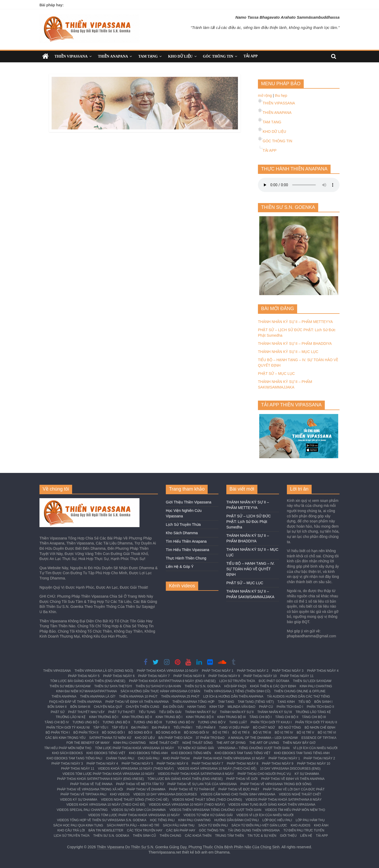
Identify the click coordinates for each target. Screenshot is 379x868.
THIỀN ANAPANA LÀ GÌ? (98, 697)
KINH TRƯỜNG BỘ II (137, 717)
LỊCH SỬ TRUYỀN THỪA (237, 681)
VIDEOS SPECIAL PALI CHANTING (82, 810)
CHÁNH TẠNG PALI (120, 758)
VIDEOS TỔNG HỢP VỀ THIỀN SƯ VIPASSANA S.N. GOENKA (102, 820)
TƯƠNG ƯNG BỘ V (212, 722)
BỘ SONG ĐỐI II (140, 733)
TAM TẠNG (148, 56)
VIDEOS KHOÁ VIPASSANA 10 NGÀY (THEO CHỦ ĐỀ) (217, 769)
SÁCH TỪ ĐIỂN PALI (213, 825)
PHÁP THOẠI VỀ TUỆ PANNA (91, 784)
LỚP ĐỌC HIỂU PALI (277, 820)
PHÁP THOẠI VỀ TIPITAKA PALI (83, 794)
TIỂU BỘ (305, 702)
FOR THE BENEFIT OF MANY (88, 743)
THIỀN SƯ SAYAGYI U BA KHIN (158, 686)
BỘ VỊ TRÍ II (241, 733)
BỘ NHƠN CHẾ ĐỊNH (320, 728)
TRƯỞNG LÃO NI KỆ (71, 717)
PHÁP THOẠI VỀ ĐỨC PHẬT (239, 789)
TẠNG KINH (286, 702)
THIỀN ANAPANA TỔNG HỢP (193, 702)
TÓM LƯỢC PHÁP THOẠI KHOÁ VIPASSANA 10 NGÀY (134, 748)
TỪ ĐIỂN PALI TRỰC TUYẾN (304, 830)
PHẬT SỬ (58, 712)
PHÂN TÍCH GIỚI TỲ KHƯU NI (68, 728)
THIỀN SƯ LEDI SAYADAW (312, 681)
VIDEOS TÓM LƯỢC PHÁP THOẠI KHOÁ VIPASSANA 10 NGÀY (108, 774)
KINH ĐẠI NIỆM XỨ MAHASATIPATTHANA (86, 691)
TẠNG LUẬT (238, 722)
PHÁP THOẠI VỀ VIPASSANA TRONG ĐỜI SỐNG (276, 784)
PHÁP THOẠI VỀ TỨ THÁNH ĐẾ (192, 789)
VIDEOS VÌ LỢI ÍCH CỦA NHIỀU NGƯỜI (265, 815)
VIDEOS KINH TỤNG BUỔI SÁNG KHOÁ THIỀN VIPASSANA (272, 805)
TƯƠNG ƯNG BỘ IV (180, 722)
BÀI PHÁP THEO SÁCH (175, 738)
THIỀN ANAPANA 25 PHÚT (180, 697)
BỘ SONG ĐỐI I (113, 733)
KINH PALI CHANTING (316, 686)
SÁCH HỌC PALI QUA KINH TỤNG (78, 825)
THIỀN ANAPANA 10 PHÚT (138, 697)
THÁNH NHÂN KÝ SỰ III (275, 712)
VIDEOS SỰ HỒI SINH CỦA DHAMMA (139, 810)
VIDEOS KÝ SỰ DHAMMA (79, 800)
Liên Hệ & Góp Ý (180, 567)
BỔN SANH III (80, 707)
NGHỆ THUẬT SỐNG (198, 743)
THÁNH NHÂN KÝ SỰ (201, 712)
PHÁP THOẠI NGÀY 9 (224, 676)
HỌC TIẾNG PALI (162, 820)
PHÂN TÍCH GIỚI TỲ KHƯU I (271, 722)
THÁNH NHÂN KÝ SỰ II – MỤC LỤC (288, 352)
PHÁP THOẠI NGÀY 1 (218, 671)
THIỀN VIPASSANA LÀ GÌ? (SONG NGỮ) (104, 671)
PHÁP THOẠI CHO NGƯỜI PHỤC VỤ (264, 774)
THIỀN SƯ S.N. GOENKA (203, 686)
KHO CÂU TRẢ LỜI (71, 830)
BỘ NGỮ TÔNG (290, 728)
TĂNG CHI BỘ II (287, 717)
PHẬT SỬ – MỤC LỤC (276, 374)
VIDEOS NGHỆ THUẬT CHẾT (300, 794)
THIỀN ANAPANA (113, 56)
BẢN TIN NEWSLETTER (106, 830)
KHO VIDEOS (120, 794)
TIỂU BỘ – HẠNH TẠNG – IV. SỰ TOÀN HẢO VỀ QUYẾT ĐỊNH (250, 569)
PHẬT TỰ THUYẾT (121, 712)
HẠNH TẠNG (196, 707)
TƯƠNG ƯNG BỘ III (148, 722)
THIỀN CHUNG (170, 836)
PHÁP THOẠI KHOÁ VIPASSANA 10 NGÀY (168, 671)
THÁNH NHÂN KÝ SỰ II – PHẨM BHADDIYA (295, 344)
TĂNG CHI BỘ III (314, 717)
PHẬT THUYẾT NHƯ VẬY (86, 712)
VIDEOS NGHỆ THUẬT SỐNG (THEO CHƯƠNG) (207, 800)
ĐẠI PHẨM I (140, 728)
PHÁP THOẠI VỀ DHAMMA (146, 789)
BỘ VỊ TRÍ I (221, 733)
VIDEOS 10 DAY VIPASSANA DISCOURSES (165, 794)
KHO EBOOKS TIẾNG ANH (148, 753)
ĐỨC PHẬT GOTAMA (274, 681)
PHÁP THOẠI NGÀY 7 (154, 676)
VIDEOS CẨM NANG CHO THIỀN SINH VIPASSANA (238, 794)
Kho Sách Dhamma (182, 533)
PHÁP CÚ (266, 707)
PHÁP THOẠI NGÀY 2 (253, 671)
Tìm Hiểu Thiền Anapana (186, 541)
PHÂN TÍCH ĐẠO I (290, 707)
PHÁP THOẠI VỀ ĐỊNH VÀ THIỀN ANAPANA (137, 702)
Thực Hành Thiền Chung (186, 558)
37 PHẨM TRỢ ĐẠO (210, 738)
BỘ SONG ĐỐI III (168, 733)
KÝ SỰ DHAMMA (307, 774)
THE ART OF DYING (231, 743)
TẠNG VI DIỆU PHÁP (234, 728)
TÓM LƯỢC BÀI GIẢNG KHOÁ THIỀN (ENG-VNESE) (88, 681)
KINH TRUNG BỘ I (169, 717)
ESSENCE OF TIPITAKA (319, 738)
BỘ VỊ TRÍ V (305, 733)
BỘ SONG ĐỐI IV (196, 733)
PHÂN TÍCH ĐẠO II (320, 707)
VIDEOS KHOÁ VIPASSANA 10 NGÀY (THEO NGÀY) (136, 769)
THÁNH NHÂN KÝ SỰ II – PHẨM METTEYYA (295, 322)
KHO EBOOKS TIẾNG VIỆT (106, 753)
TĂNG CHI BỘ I (260, 717)
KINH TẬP (217, 707)
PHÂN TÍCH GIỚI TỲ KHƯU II (316, 722)
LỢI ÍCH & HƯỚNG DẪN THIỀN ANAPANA (233, 697)
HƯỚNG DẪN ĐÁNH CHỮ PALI (236, 820)
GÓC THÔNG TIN (218, 56)
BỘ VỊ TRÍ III (262, 733)
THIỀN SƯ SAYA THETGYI (113, 686)
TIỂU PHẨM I (183, 728)
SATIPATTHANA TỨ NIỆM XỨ (110, 738)
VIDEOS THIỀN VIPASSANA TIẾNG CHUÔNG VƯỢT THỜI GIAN (215, 810)
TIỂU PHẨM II (206, 728)
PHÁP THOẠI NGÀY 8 (189, 676)
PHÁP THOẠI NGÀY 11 (297, 676)
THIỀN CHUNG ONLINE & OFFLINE (300, 691)
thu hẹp (281, 95)
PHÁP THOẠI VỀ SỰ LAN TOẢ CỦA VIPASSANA (202, 784)
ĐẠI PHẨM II (161, 728)
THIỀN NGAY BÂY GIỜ (299, 743)
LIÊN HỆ (306, 836)
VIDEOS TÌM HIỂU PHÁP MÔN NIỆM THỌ (295, 810)
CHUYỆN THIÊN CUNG (143, 707)
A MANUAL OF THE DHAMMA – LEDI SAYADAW (263, 738)
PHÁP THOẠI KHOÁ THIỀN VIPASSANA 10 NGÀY (229, 758)
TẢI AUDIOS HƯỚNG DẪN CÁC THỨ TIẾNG (298, 697)
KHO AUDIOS (300, 825)
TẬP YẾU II (120, 728)
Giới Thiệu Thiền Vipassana (189, 502)
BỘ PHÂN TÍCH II (86, 733)
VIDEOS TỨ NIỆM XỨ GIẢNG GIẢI (208, 815)
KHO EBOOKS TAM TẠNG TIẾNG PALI (74, 758)
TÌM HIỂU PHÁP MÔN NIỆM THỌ (68, 748)
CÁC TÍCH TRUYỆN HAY (145, 830)
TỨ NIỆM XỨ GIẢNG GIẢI (196, 748)
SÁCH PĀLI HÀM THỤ (179, 825)
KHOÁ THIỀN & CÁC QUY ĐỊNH (273, 686)
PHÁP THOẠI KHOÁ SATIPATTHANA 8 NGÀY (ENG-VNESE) (172, 681)
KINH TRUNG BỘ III (231, 717)
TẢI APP (251, 56)
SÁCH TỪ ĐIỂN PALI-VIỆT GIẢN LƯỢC (259, 825)
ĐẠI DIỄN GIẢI (173, 707)
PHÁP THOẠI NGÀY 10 (260, 676)
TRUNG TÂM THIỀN (229, 836)
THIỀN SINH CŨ (144, 836)
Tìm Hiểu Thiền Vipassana (188, 550)
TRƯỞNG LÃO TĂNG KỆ (313, 712)
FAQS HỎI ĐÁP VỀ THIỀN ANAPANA (76, 702)
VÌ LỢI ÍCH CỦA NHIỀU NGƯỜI (315, 748)
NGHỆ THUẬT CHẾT (164, 743)
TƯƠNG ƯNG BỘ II (116, 722)
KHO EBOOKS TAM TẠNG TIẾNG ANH (302, 753)
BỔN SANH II (57, 707)
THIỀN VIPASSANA (71, 56)
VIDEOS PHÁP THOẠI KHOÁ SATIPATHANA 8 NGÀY (196, 774)
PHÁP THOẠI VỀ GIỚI (242, 779)
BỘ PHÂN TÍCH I (58, 733)
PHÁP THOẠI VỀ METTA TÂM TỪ (140, 784)
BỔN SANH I (323, 702)
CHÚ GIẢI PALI (149, 758)
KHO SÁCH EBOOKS (68, 753)
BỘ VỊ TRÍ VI (327, 733)
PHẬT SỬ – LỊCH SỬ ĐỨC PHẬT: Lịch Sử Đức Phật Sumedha (249, 522)
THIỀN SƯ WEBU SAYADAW (70, 686)
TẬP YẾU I (101, 728)
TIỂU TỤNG (147, 712)
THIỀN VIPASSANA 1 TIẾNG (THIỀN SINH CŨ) (237, 691)
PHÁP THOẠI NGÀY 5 (84, 676)
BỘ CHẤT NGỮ (264, 728)
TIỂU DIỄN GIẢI (170, 712)
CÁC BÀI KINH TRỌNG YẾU (65, 738)
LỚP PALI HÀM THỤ (310, 820)
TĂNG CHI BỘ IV (57, 722)
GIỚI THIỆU (288, 836)
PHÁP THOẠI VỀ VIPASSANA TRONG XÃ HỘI (90, 789)
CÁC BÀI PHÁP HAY (181, 830)
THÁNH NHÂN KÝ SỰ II (237, 712)
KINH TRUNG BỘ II (200, 717)
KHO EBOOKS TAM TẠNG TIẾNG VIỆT (243, 753)
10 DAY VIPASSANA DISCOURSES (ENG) (290, 769)
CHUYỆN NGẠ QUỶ (108, 707)
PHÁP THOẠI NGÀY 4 (323, 671)
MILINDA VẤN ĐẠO (241, 707)
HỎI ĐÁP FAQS (235, 686)
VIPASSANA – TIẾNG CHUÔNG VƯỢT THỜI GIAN (254, 748)
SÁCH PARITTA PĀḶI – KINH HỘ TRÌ (133, 825)
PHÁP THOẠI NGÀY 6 (119, 676)
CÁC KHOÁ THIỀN (198, 836)
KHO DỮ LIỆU (180, 56)
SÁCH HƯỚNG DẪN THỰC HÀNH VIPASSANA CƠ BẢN (160, 691)
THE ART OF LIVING (264, 743)
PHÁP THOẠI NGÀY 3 (288, 671)
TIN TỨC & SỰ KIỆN (262, 836)
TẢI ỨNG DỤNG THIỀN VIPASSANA (254, 830)
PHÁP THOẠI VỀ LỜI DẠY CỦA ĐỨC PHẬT (294, 789)
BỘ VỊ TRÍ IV (284, 733)
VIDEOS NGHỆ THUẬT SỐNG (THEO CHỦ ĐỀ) (135, 800)
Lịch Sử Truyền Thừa (183, 524)
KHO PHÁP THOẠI (176, 758)
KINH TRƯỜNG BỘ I (104, 717)
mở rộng (265, 95)
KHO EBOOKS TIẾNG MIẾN (191, 753)
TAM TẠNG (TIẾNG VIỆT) (256, 702)
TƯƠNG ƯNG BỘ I (86, 722)
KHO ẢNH (321, 825)
